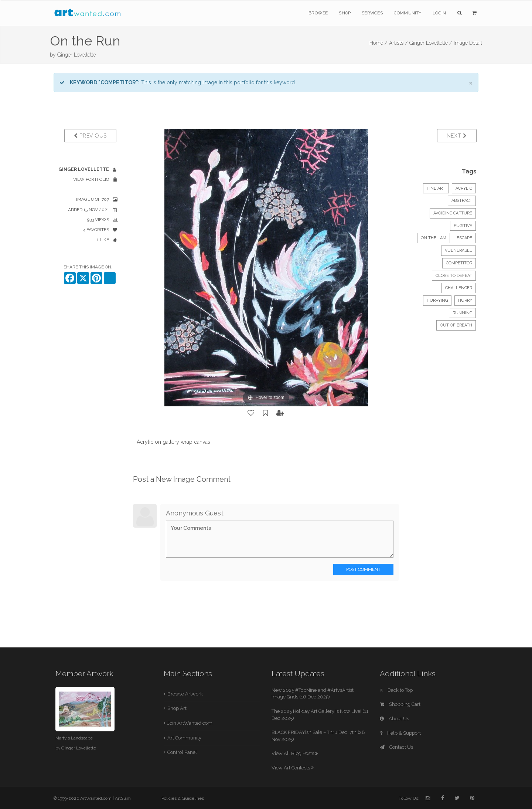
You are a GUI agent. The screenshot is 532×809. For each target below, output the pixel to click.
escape (464, 238)
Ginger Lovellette (76, 55)
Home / (378, 43)
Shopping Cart (400, 704)
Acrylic (464, 188)
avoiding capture (453, 213)
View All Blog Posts (295, 753)
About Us (394, 719)
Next (457, 136)
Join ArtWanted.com (190, 723)
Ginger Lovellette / (431, 43)
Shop (345, 13)
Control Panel (182, 752)
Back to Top (396, 690)
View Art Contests (293, 768)
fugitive (463, 226)
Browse (318, 13)
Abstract (462, 201)
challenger (459, 288)
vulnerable (458, 251)
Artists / (398, 43)
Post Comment (363, 569)
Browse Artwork (185, 694)
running (462, 313)
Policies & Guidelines (183, 798)
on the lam (434, 238)
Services (372, 13)
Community (408, 13)
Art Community (184, 738)
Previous (90, 136)
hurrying (437, 300)
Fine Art (436, 188)
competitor (459, 263)
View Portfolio (91, 179)
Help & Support (400, 733)
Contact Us (396, 747)
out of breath (456, 325)
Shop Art (177, 708)
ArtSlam (123, 798)
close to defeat (454, 276)
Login (439, 13)
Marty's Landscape (74, 738)
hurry (465, 300)
